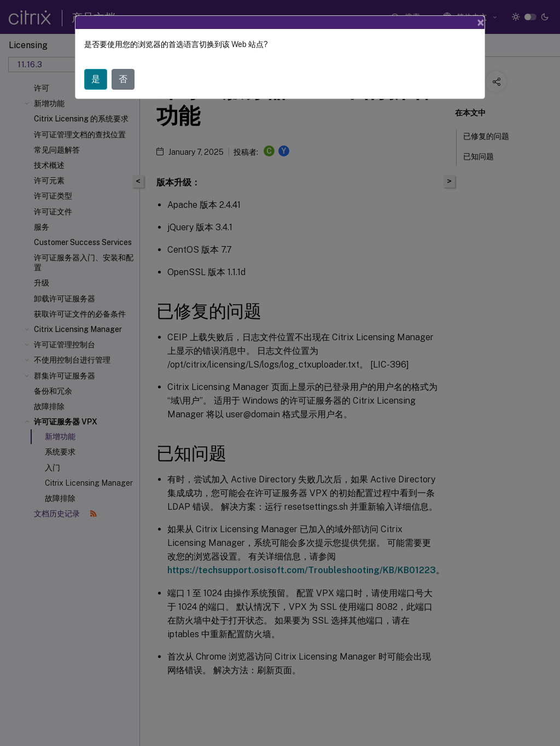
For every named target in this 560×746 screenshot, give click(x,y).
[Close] (481, 22)
